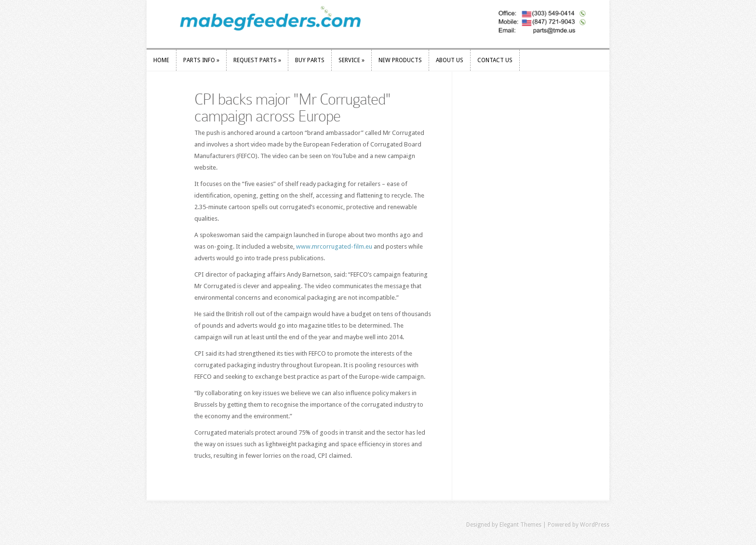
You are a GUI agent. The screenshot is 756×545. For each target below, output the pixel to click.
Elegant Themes (520, 525)
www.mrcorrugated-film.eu (334, 246)
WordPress (595, 525)
